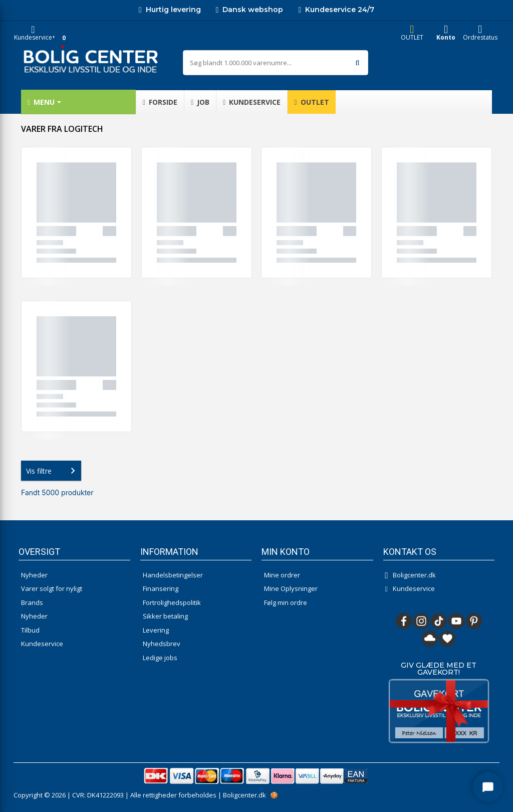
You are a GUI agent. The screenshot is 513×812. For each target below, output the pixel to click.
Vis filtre (53, 471)
